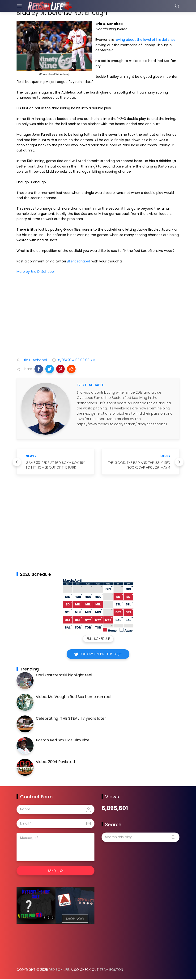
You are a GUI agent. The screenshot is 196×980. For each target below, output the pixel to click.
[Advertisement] (98, 317)
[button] (39, 369)
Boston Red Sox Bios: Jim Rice (63, 740)
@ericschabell (79, 261)
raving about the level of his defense (145, 40)
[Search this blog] (141, 837)
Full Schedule (98, 639)
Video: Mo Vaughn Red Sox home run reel (74, 697)
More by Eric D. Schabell (36, 272)
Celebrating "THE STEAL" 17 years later (71, 718)
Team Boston (111, 970)
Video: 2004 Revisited (55, 762)
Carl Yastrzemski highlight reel (64, 675)
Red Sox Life (59, 970)
